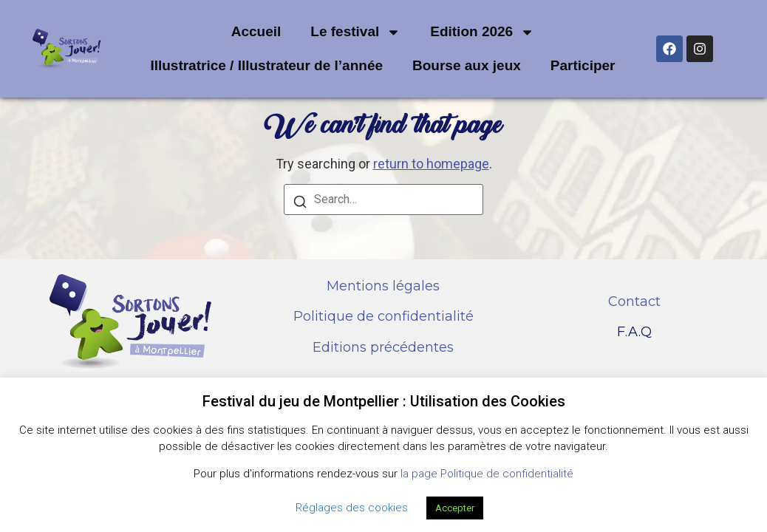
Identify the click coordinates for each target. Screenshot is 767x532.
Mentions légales (383, 286)
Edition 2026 (482, 32)
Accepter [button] (455, 508)
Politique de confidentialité (383, 316)
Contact (634, 301)
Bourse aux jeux (467, 65)
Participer (583, 65)
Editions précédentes (383, 347)
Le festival (355, 32)
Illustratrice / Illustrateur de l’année (266, 65)
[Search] (300, 204)
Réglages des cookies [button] (352, 508)
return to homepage (431, 164)
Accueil (256, 31)
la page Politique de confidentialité (487, 474)
